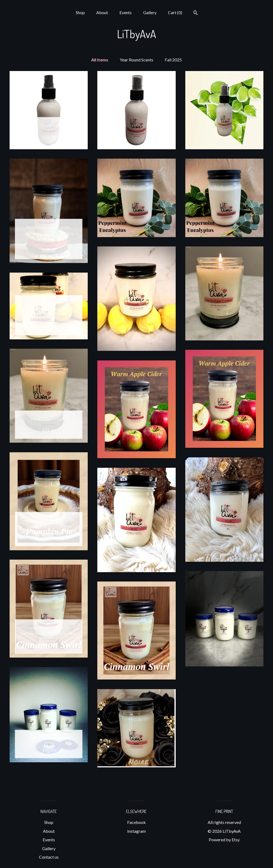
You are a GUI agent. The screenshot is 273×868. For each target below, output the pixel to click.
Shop (80, 12)
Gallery (150, 12)
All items (100, 60)
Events (126, 12)
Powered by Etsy (224, 840)
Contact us (49, 857)
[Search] (196, 13)
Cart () (175, 12)
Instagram (136, 831)
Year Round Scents (136, 60)
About (102, 12)
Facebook (136, 822)
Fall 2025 (173, 60)
